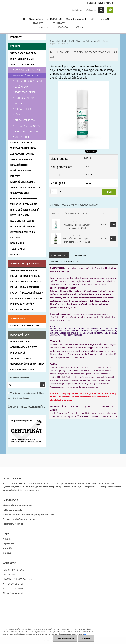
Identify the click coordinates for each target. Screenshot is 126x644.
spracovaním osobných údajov (32, 393)
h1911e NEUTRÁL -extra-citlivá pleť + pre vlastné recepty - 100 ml (77, 238)
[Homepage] (24, 19)
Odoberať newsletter (19, 378)
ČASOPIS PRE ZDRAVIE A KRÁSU (27, 407)
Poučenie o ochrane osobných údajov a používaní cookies (29, 514)
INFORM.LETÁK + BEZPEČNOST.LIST (68, 261)
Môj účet (7, 553)
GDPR (94, 19)
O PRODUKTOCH (55, 19)
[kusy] (54, 192)
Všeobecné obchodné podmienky (18, 505)
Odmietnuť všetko (65, 639)
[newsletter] (43, 385)
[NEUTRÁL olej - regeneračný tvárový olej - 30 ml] (83, 83)
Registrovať (8, 544)
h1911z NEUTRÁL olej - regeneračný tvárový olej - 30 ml (77, 225)
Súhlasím (86, 639)
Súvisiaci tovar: (80, 255)
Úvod (52, 41)
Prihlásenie (91, 3)
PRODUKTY (38, 23)
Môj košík (7, 548)
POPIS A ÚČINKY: (59, 255)
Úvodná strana (36, 19)
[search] (101, 10)
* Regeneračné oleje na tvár (86, 41)
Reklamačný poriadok (13, 510)
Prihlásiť (7, 539)
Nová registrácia (106, 3)
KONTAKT (104, 19)
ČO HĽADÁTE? (59, 23)
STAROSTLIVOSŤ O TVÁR (65, 41)
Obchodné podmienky (77, 19)
